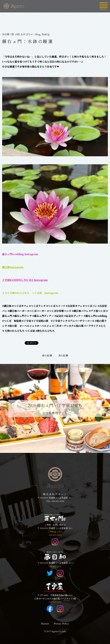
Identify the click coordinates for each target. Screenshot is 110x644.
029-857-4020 (58, 501)
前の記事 (47, 355)
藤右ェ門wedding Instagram (20, 254)
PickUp (46, 34)
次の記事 (63, 355)
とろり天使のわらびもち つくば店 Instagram (30, 293)
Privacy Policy (61, 624)
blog (38, 34)
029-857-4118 (55, 566)
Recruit (45, 624)
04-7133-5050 (55, 602)
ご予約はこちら (55, 532)
